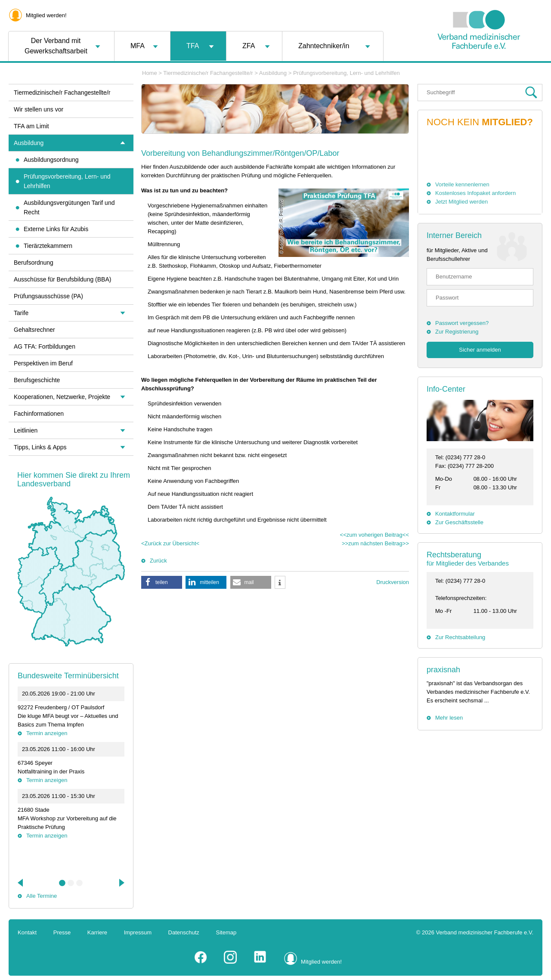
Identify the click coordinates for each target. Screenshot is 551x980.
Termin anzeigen (47, 733)
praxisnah (443, 670)
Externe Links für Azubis (56, 229)
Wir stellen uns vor (39, 109)
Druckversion (393, 582)
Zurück (158, 561)
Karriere (97, 932)
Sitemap (226, 932)
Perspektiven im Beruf (43, 363)
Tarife (21, 313)
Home (150, 73)
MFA (138, 46)
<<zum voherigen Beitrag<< (375, 535)
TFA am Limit (31, 126)
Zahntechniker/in (324, 46)
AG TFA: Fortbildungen (45, 346)
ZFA (249, 46)
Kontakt (27, 932)
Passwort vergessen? (462, 323)
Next (121, 883)
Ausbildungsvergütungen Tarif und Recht (69, 207)
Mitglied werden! (46, 15)
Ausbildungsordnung (51, 160)
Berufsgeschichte (37, 380)
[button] (162, 582)
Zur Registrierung (457, 332)
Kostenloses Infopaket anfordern (475, 193)
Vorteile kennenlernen (462, 184)
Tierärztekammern (48, 246)
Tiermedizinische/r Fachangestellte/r (208, 73)
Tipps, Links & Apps (40, 447)
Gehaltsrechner (34, 330)
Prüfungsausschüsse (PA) (48, 296)
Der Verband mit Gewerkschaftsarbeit (56, 46)
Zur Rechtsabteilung (460, 637)
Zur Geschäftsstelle (459, 522)
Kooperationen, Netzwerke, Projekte (62, 397)
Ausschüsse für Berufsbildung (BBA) (62, 279)
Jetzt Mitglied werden (461, 202)
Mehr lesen (449, 718)
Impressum (138, 932)
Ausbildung (273, 73)
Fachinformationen (39, 414)
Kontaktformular (455, 514)
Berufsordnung (34, 263)
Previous (21, 883)
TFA (193, 46)
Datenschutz (184, 932)
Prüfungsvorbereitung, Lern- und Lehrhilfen (347, 73)
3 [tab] (80, 883)
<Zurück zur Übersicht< (170, 543)
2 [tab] (71, 883)
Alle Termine (42, 896)
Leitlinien (26, 430)
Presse (62, 932)
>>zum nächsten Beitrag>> (375, 543)
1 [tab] (62, 883)
